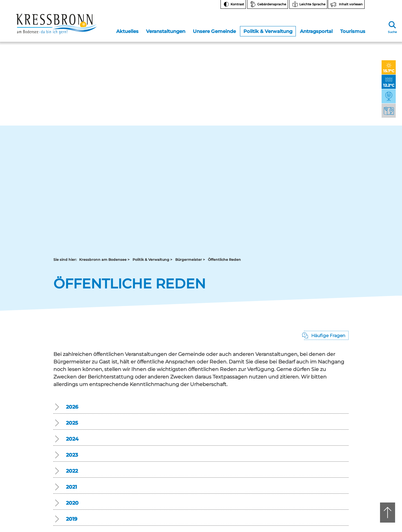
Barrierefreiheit (325, 456)
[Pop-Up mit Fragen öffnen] (326, 91)
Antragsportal (316, 29)
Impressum (322, 472)
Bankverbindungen (329, 417)
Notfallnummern (327, 402)
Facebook (324, 391)
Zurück (67, 320)
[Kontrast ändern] (233, 4)
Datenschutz (323, 464)
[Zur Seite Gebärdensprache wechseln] (268, 4)
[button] (201, 163)
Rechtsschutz (324, 440)
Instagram (325, 381)
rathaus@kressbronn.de (76, 406)
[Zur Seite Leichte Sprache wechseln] (308, 4)
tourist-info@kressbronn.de (220, 406)
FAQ (315, 409)
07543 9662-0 (81, 395)
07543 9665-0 (222, 400)
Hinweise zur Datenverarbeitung (329, 430)
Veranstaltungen (166, 29)
